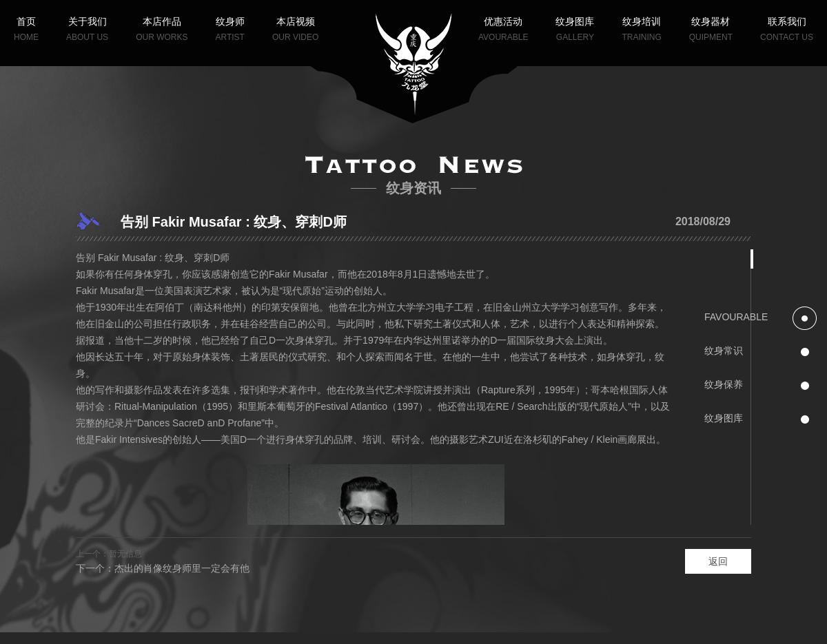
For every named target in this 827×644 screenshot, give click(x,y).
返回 (718, 561)
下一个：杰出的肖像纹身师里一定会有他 (163, 568)
